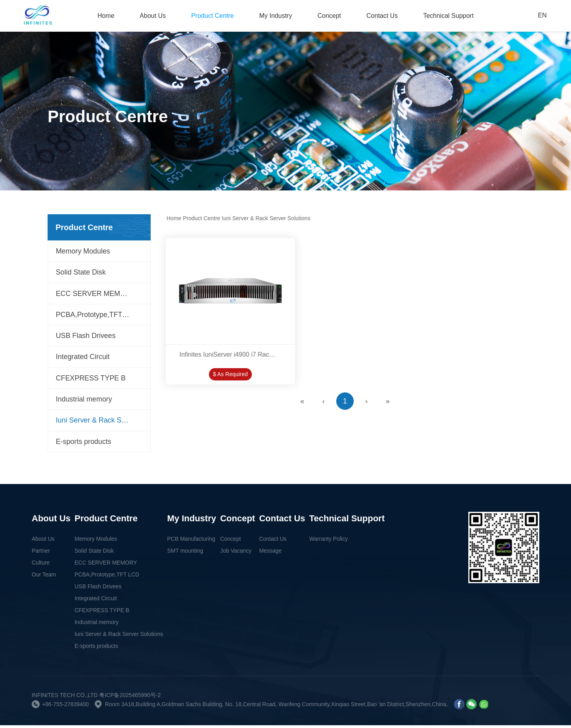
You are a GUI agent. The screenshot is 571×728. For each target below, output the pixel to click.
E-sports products (84, 444)
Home (106, 16)
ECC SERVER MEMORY (96, 294)
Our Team (44, 577)
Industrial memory (84, 401)
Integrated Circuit (83, 359)
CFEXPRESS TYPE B (91, 380)
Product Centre (213, 16)
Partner (41, 553)
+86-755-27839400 (66, 707)
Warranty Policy (329, 542)
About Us (153, 16)
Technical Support (448, 16)
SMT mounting (185, 553)
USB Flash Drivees (86, 337)
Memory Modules (83, 252)
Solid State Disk (81, 273)
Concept (329, 16)
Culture (41, 565)
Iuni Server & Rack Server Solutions (103, 423)
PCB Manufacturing (191, 542)
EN (542, 16)
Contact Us (382, 16)
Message (270, 553)
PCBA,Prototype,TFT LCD (98, 316)
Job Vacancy (236, 553)
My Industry (276, 16)
